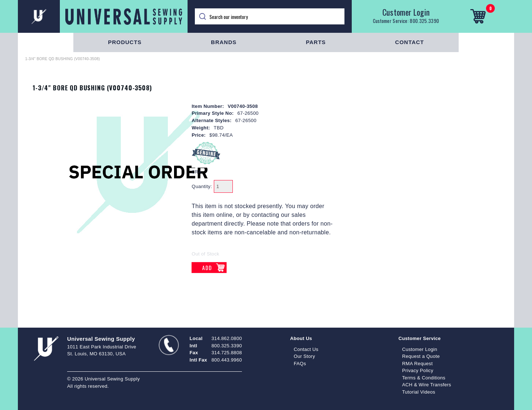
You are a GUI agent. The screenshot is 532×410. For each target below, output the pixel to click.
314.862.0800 (227, 338)
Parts (316, 42)
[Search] (270, 16)
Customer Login (406, 12)
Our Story (304, 356)
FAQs (300, 364)
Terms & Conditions (424, 378)
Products (125, 42)
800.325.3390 (424, 21)
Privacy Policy (418, 370)
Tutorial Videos (419, 392)
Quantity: (202, 186)
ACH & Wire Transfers (427, 385)
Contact (410, 42)
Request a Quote (421, 356)
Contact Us (306, 349)
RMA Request (417, 364)
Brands (224, 42)
